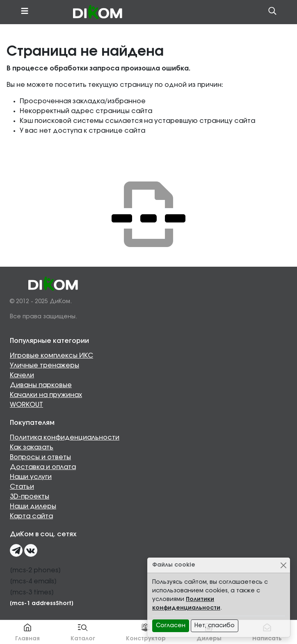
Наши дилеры (33, 506)
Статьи (22, 487)
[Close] (283, 565)
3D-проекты (30, 497)
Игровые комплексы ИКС (51, 356)
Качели (22, 375)
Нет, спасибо (215, 626)
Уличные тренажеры (45, 365)
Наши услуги (31, 477)
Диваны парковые (41, 385)
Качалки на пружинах (46, 395)
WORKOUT (26, 405)
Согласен (171, 626)
